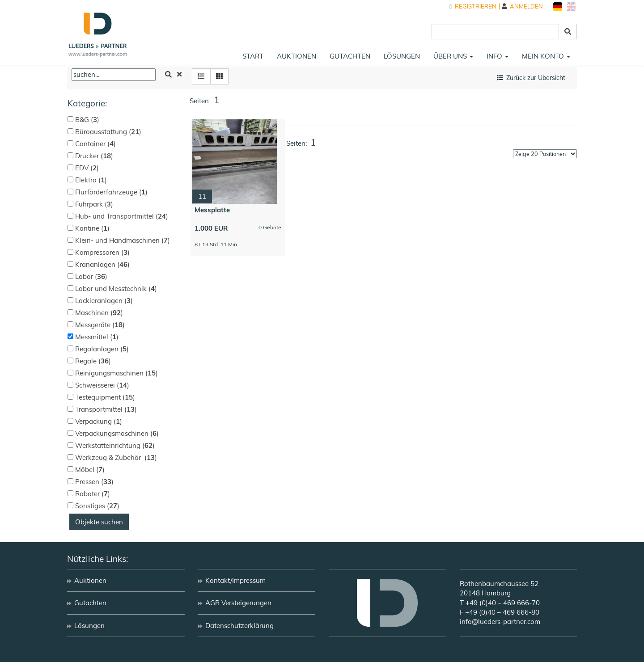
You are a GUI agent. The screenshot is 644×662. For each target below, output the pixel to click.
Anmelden (522, 6)
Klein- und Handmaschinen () (123, 240)
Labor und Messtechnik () (116, 289)
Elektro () (91, 180)
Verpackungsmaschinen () (117, 433)
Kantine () (92, 228)
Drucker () (94, 156)
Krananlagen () (102, 264)
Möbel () (90, 470)
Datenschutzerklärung (239, 626)
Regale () (93, 361)
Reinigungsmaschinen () (117, 373)
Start (253, 56)
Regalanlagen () (102, 349)
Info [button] (498, 56)
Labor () (91, 276)
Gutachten (350, 56)
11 (202, 196)
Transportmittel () (106, 409)
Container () (95, 144)
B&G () (87, 120)
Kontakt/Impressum (235, 580)
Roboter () (93, 494)
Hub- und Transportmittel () (122, 216)
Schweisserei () (102, 385)
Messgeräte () (100, 325)
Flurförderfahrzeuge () (111, 192)
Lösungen (402, 56)
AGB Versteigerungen (238, 603)
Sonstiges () (97, 506)
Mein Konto (546, 56)
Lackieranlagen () (104, 301)
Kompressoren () (102, 252)
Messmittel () (97, 337)
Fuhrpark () (94, 204)
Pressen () (94, 482)
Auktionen (297, 56)
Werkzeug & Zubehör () (116, 457)
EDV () (87, 168)
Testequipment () (105, 397)
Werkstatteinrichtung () (115, 445)
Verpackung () (99, 421)
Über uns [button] (453, 56)
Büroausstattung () (108, 132)
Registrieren (473, 6)
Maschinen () (99, 313)
